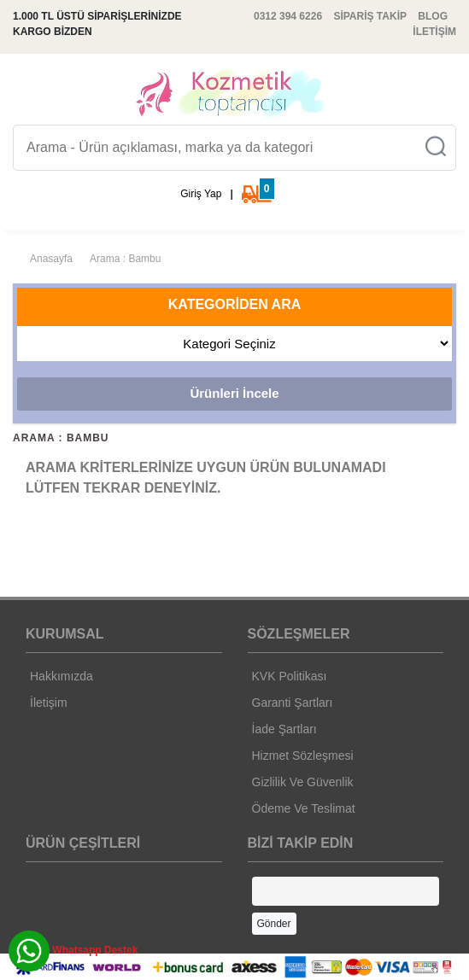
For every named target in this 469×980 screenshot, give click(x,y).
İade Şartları (284, 729)
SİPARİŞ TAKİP (370, 16)
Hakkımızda (62, 676)
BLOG (433, 16)
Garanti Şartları (293, 703)
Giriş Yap (201, 194)
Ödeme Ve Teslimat (304, 808)
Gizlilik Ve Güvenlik (303, 782)
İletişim (49, 703)
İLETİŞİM (434, 32)
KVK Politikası (290, 676)
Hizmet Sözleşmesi (303, 755)
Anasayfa (51, 259)
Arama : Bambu (125, 259)
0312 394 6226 (288, 16)
